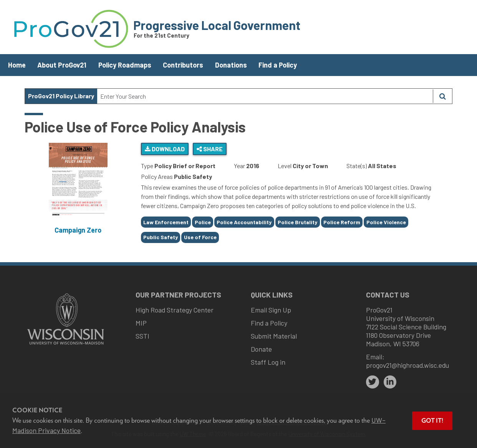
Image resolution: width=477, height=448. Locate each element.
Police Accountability (244, 222)
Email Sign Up (271, 310)
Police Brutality (297, 222)
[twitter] (373, 382)
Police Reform (342, 222)
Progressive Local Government (217, 25)
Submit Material (274, 336)
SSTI (142, 336)
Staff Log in (268, 362)
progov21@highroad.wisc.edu (407, 365)
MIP (141, 323)
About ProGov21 (62, 65)
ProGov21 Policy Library (61, 96)
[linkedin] (390, 382)
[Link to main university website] (66, 345)
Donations (231, 65)
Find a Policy (278, 65)
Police (203, 222)
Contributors (183, 65)
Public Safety (161, 237)
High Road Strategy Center (175, 310)
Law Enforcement (166, 222)
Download (165, 149)
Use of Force (200, 237)
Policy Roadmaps (125, 65)
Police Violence (386, 222)
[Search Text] (265, 96)
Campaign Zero (78, 230)
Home (17, 65)
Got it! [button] (432, 421)
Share (210, 149)
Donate (261, 349)
